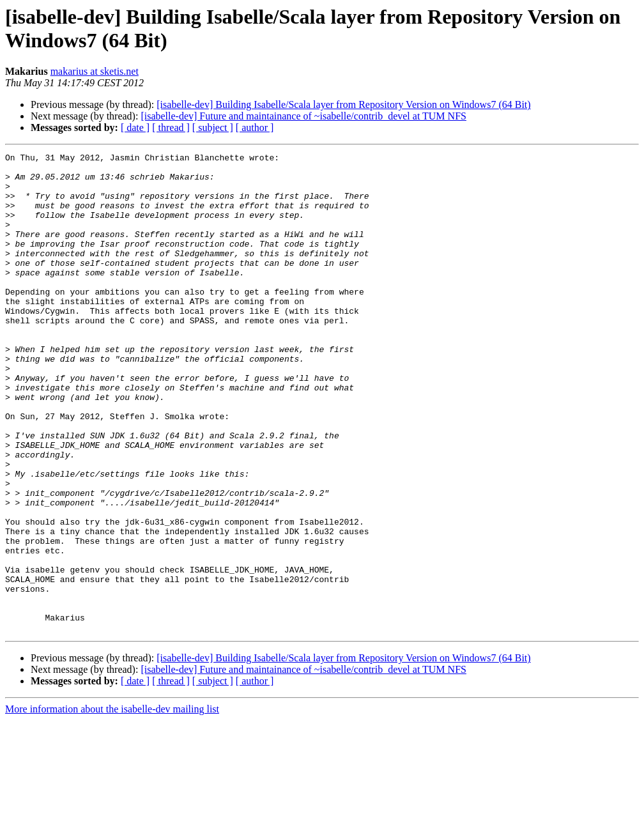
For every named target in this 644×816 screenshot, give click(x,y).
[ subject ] (213, 127)
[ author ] (255, 127)
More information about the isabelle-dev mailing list (112, 805)
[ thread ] (171, 127)
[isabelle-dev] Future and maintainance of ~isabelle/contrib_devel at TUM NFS (303, 116)
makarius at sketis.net (95, 71)
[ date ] (135, 127)
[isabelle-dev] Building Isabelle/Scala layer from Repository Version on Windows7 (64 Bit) (343, 104)
